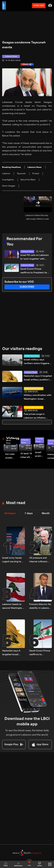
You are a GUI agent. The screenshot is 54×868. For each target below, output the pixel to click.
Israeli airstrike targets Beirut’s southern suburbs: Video (40, 455)
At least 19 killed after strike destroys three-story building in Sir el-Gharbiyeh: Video (26, 456)
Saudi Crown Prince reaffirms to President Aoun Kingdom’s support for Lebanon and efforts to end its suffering (35, 271)
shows (40, 864)
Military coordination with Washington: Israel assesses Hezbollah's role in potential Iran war (38, 398)
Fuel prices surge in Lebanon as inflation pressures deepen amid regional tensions (36, 416)
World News (8, 442)
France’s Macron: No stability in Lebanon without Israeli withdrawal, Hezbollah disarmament (40, 607)
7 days (29, 513)
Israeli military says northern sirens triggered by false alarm (37, 362)
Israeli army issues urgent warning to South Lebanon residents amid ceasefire (12, 560)
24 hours (10, 513)
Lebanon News (27, 252)
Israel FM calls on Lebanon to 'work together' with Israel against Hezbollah (34, 257)
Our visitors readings (22, 349)
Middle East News (32, 356)
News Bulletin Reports (34, 389)
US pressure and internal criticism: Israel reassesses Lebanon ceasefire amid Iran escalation (40, 560)
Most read (16, 503)
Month (46, 513)
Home (6, 864)
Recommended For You (24, 242)
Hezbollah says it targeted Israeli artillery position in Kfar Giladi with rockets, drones (38, 378)
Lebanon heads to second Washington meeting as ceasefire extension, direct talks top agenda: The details (13, 607)
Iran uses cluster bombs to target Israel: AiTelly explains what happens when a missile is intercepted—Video (11, 456)
